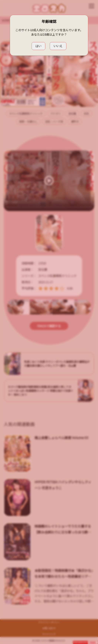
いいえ (58, 46)
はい (38, 46)
